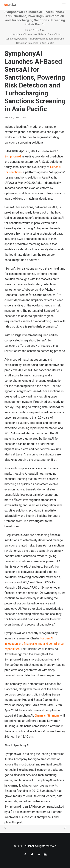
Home (29, 30)
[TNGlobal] (10, 5)
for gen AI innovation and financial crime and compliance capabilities (34, 644)
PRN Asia (40, 30)
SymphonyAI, (13, 156)
